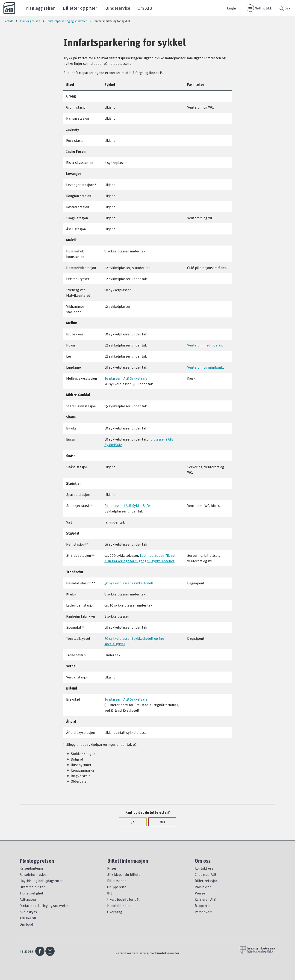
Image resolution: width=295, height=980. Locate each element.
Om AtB (145, 8)
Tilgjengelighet (31, 893)
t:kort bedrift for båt (123, 899)
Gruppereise (117, 887)
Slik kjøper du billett (124, 874)
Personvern (204, 912)
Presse (200, 893)
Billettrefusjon (206, 881)
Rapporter (203, 906)
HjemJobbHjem (119, 906)
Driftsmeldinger (32, 887)
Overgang (115, 912)
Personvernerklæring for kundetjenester (147, 953)
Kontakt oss (204, 868)
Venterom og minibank (205, 367)
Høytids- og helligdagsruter (41, 881)
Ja (131, 822)
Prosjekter (203, 887)
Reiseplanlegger (32, 868)
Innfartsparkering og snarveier (44, 906)
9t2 (110, 893)
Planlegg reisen (41, 8)
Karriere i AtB (205, 899)
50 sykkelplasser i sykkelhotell (129, 583)
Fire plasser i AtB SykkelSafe (127, 506)
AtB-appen (28, 899)
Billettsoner (117, 881)
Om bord (26, 924)
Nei (160, 822)
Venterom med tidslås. (205, 345)
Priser (112, 868)
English (233, 8)
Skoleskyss (28, 912)
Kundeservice (117, 8)
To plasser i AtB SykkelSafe (126, 378)
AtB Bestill (28, 918)
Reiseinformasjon (33, 874)
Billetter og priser (80, 8)
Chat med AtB (205, 874)
